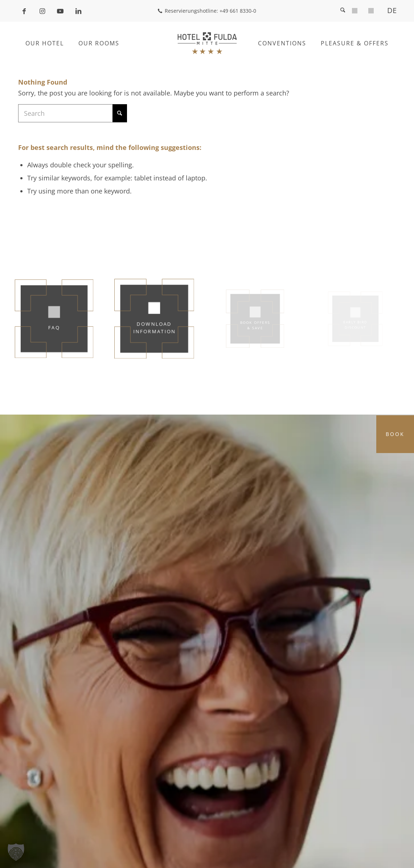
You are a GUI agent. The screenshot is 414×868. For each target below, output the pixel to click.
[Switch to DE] (389, 10)
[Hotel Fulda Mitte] (207, 43)
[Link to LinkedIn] (78, 11)
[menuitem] (355, 12)
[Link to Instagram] (42, 11)
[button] (16, 852)
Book (395, 434)
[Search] (343, 11)
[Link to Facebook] (24, 11)
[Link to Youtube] (60, 11)
